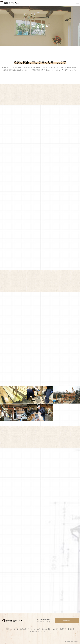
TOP (8, 629)
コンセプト (15, 629)
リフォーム (32, 629)
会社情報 (55, 629)
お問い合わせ (35, 631)
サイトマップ (45, 631)
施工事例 (63, 629)
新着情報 (71, 629)
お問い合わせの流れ (44, 629)
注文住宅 (23, 629)
